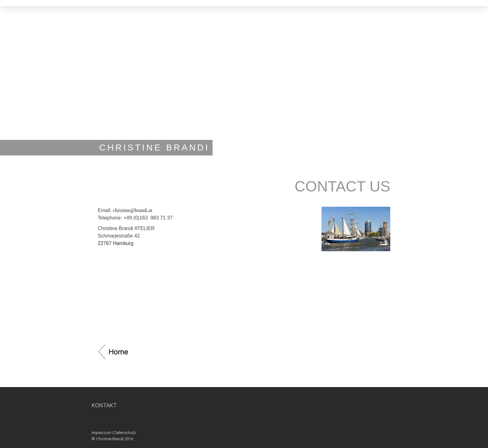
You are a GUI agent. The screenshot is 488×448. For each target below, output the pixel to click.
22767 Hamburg (116, 243)
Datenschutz (125, 433)
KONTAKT (104, 405)
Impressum (101, 433)
